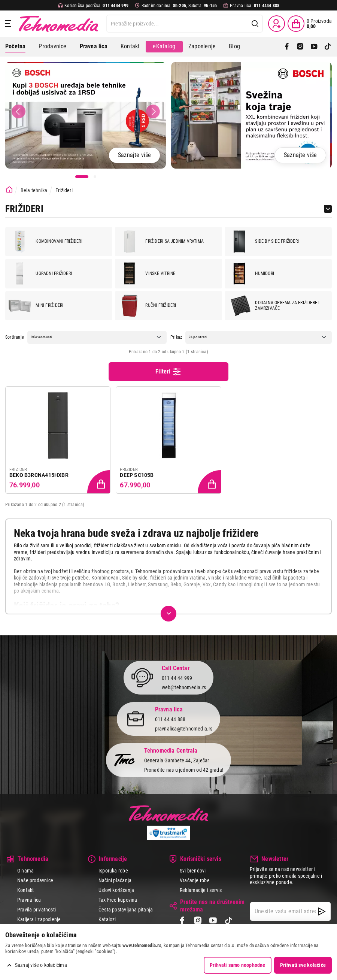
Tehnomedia (58, 24)
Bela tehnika (34, 190)
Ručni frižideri (147, 306)
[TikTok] (328, 46)
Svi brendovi (193, 871)
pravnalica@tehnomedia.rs (184, 729)
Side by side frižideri (263, 242)
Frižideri (64, 190)
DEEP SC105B (137, 475)
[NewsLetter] (322, 911)
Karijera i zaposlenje (39, 919)
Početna (15, 46)
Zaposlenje (202, 46)
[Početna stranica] (9, 190)
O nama (25, 871)
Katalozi (107, 919)
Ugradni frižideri (40, 273)
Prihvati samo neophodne (238, 965)
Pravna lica (29, 900)
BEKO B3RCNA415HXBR (39, 475)
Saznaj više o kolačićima (41, 965)
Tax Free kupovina (118, 900)
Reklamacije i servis (201, 890)
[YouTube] (314, 46)
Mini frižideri (36, 306)
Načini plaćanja (115, 880)
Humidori (251, 273)
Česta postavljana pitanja (126, 910)
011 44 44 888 (170, 720)
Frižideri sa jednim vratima (161, 242)
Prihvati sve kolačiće (303, 965)
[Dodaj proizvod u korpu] (100, 483)
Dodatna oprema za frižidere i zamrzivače (274, 306)
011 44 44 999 (177, 678)
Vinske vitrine (147, 273)
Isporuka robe (113, 871)
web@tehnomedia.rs (184, 687)
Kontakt (130, 46)
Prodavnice (52, 46)
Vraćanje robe (195, 880)
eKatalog (164, 46)
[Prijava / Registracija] (277, 24)
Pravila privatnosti (37, 910)
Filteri (168, 372)
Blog (234, 46)
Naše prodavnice (35, 880)
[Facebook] (287, 46)
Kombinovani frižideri (45, 242)
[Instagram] (300, 46)
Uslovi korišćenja (116, 890)
